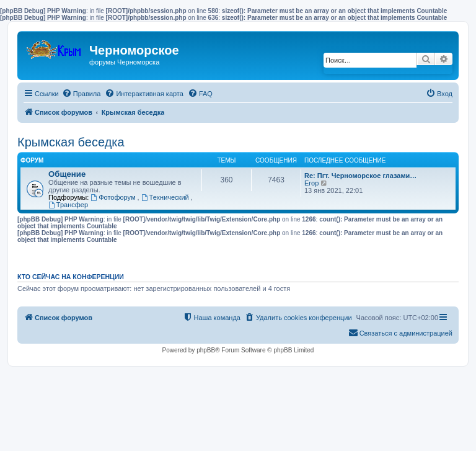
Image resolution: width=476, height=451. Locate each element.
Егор (311, 183)
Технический (166, 197)
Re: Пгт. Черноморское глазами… (360, 176)
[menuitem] (82, 94)
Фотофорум (114, 197)
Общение (67, 174)
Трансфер (68, 205)
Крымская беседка (71, 142)
